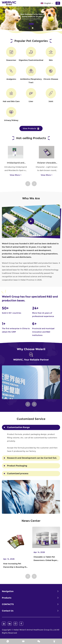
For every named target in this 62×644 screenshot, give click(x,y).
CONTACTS (8, 604)
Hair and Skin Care (11, 101)
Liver (31, 101)
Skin (51, 60)
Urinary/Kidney (11, 120)
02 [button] (33, 28)
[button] (28, 184)
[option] (31, 19)
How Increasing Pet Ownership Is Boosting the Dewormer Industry (15, 566)
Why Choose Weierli (31, 349)
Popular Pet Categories (31, 41)
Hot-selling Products (31, 138)
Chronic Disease (51, 79)
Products (7, 598)
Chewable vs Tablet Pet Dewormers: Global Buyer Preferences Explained (45, 559)
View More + (16, 175)
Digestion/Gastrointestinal (31, 60)
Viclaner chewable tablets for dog (46, 163)
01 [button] (29, 28)
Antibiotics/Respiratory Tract (31, 81)
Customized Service (31, 419)
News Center (31, 521)
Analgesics (11, 79)
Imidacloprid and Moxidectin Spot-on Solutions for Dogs (16, 163)
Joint (51, 101)
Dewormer (11, 60)
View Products (31, 128)
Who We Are (31, 198)
